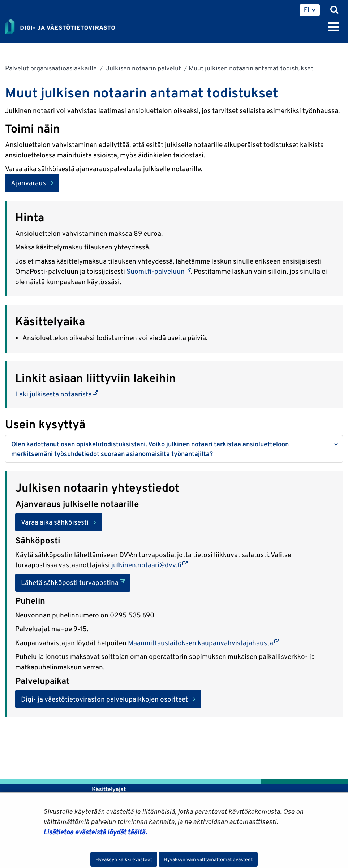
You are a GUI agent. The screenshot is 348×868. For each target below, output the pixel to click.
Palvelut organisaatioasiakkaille (51, 68)
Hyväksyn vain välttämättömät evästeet (208, 859)
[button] (174, 449)
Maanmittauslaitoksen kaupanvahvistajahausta (204, 643)
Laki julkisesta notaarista (57, 394)
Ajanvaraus (28, 183)
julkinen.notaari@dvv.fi (149, 565)
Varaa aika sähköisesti (55, 522)
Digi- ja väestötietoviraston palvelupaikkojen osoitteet (104, 699)
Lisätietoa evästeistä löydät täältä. (95, 832)
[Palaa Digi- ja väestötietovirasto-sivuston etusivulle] (60, 25)
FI (307, 9)
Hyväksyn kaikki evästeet (124, 859)
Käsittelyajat (109, 789)
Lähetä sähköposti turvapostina (76, 582)
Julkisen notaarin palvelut (143, 68)
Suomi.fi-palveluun (159, 271)
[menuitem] (310, 10)
